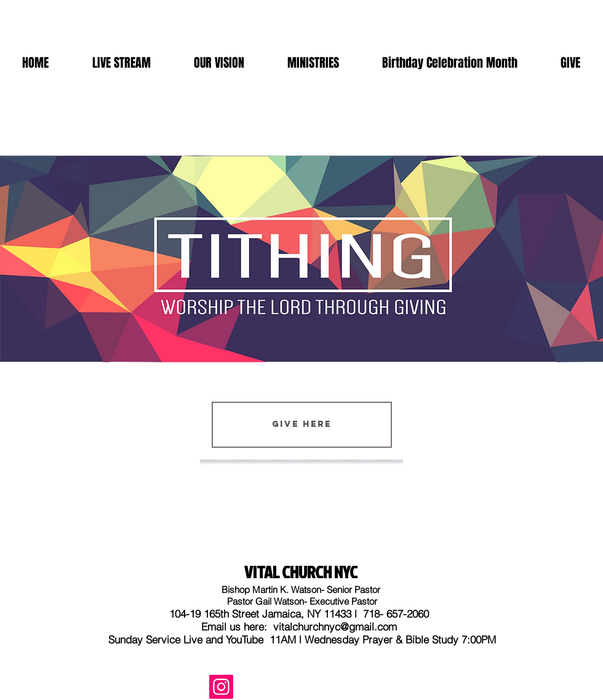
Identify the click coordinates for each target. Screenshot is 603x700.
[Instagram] (221, 687)
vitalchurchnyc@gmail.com (335, 626)
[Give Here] (302, 425)
